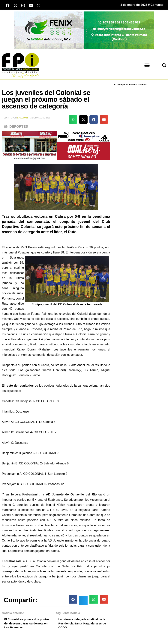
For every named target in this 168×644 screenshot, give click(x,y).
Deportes (19, 127)
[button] (147, 66)
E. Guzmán (22, 118)
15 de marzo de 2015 (40, 118)
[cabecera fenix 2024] (84, 31)
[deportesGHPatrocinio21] (56, 146)
